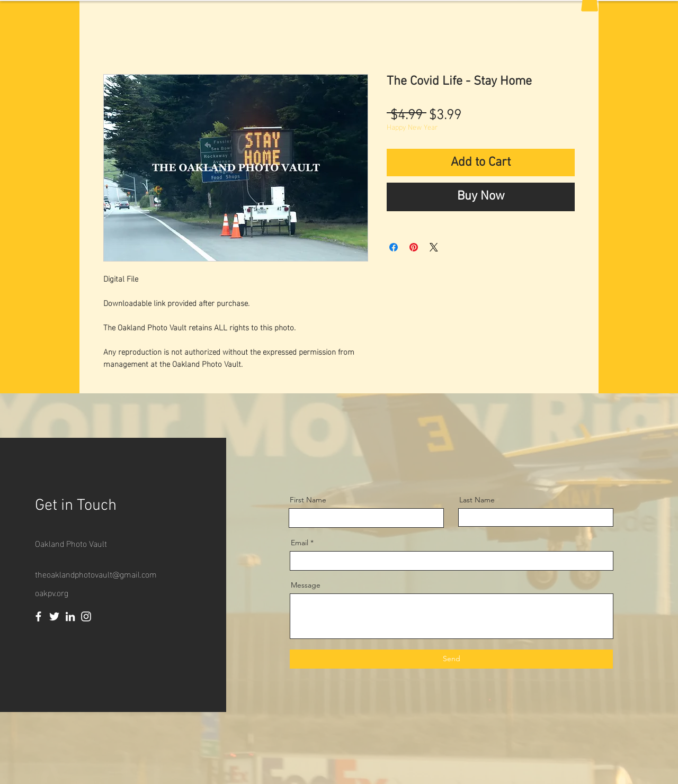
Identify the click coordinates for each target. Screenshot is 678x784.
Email (300, 543)
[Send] (451, 659)
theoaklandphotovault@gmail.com (96, 574)
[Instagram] (86, 616)
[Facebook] (38, 616)
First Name (308, 500)
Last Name (477, 500)
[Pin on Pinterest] (414, 247)
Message (306, 585)
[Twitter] (54, 616)
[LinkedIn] (70, 616)
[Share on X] (434, 247)
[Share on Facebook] (394, 247)
